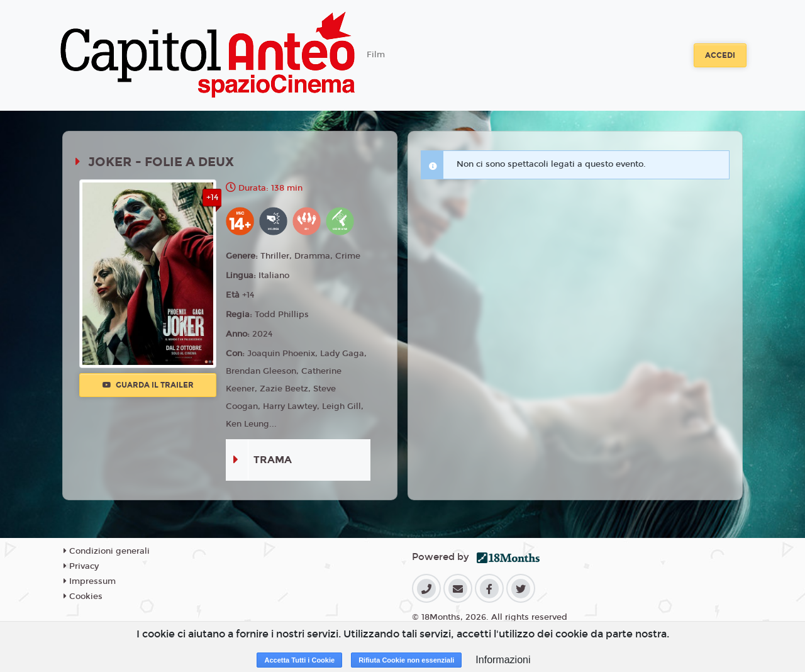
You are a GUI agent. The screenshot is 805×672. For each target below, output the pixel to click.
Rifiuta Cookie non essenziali (406, 660)
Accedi (720, 55)
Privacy (81, 566)
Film (376, 55)
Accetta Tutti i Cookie (299, 660)
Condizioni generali (107, 551)
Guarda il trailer (148, 385)
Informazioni (503, 660)
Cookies (83, 596)
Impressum (90, 581)
